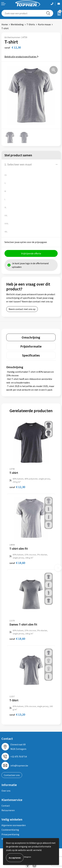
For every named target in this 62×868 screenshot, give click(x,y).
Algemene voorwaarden (14, 825)
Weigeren (28, 857)
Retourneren (8, 810)
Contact (6, 806)
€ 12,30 (17, 487)
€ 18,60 (17, 563)
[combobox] (23, 13)
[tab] (31, 337)
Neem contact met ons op (22, 309)
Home (5, 24)
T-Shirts (31, 24)
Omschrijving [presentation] (31, 337)
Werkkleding (17, 24)
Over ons (6, 791)
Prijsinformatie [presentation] (31, 346)
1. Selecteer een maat (18, 164)
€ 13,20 (17, 714)
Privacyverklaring (10, 834)
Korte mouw (44, 24)
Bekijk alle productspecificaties (21, 57)
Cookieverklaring (10, 830)
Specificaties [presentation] (31, 355)
